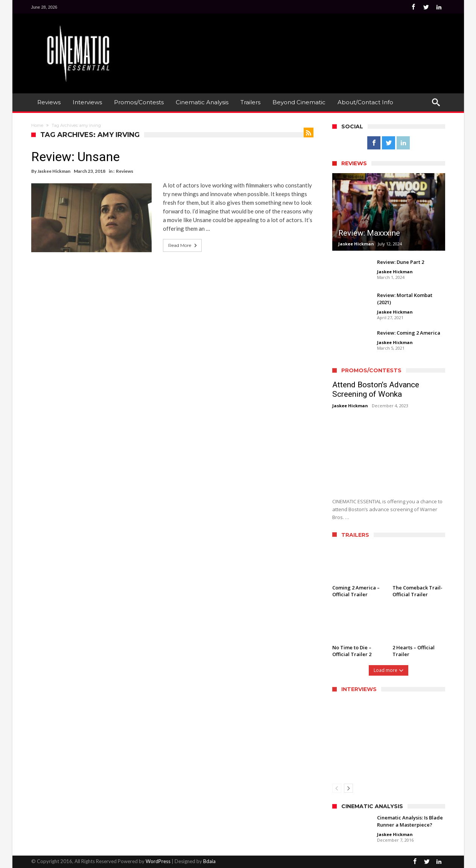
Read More (183, 245)
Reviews (125, 171)
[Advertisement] (308, 42)
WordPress (158, 861)
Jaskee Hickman (54, 171)
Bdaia (209, 861)
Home (37, 125)
